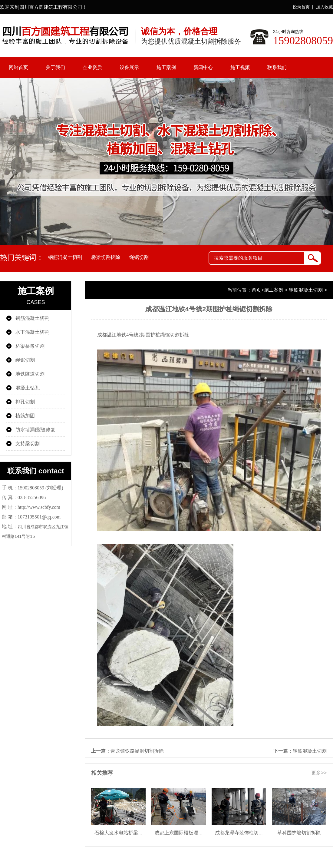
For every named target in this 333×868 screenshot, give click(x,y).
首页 (256, 290)
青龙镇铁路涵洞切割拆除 (137, 751)
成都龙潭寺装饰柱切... (239, 833)
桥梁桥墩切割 (30, 346)
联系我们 (277, 67)
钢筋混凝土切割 (65, 257)
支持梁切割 (28, 444)
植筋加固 (25, 416)
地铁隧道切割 (30, 374)
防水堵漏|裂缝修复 (35, 430)
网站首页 (18, 67)
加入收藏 (325, 7)
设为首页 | (303, 7)
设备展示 (129, 67)
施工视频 (240, 67)
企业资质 (92, 67)
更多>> (319, 773)
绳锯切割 (139, 257)
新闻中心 (203, 67)
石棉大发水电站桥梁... (118, 833)
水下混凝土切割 (32, 332)
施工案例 (166, 67)
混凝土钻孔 (28, 388)
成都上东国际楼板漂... (178, 833)
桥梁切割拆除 (106, 257)
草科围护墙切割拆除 (299, 833)
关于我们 (55, 67)
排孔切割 (25, 402)
